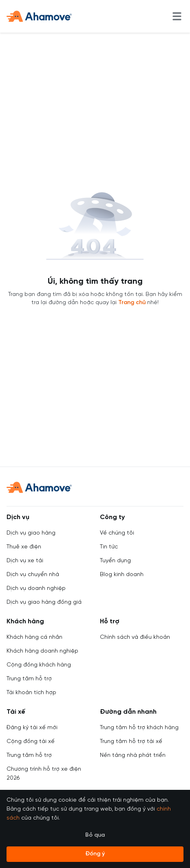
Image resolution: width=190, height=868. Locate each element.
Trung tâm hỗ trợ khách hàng (139, 728)
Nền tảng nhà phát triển (133, 755)
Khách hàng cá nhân (34, 637)
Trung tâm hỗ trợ (29, 679)
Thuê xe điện (24, 547)
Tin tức (109, 547)
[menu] (177, 16)
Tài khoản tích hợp (31, 693)
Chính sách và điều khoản (135, 637)
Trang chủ (132, 303)
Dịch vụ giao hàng (31, 533)
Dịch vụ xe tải (25, 561)
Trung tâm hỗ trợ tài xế (131, 742)
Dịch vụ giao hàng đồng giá (44, 602)
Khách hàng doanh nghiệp (42, 651)
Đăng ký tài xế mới (32, 728)
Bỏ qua (95, 835)
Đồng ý (95, 854)
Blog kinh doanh (122, 575)
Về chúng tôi (117, 533)
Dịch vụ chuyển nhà (33, 575)
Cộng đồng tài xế (31, 742)
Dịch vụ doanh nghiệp (36, 589)
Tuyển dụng (115, 561)
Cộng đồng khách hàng (39, 665)
